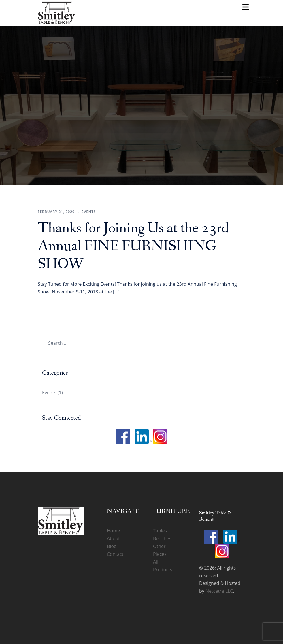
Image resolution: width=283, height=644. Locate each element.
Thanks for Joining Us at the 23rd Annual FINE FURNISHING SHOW (133, 246)
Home (113, 531)
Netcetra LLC (219, 591)
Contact (115, 554)
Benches (162, 538)
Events (89, 212)
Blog (112, 546)
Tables (160, 531)
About (113, 538)
